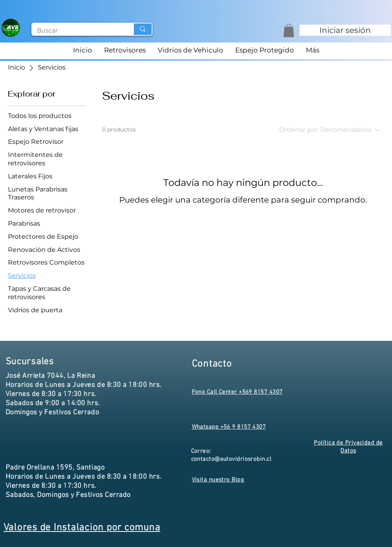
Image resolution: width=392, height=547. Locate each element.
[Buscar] (77, 30)
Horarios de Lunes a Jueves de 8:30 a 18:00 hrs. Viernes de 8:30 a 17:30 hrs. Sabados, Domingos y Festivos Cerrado (84, 486)
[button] (289, 30)
